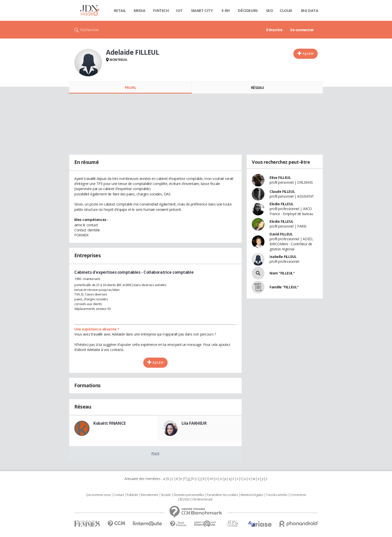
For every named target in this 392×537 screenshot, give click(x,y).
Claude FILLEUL (282, 191)
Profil (130, 88)
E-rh (226, 10)
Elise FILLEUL (280, 178)
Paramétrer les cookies (222, 495)
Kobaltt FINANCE (110, 423)
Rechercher (90, 30)
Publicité (132, 495)
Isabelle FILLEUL (283, 257)
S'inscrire (274, 30)
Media (139, 10)
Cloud (286, 10)
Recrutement (149, 495)
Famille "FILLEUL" (284, 287)
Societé (166, 495)
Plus (155, 453)
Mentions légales (252, 495)
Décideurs (248, 10)
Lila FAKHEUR (194, 423)
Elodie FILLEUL (281, 204)
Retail (120, 10)
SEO (270, 10)
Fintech (161, 10)
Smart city (202, 10)
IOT (179, 10)
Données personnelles (189, 495)
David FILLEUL (281, 234)
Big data (310, 10)
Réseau (257, 88)
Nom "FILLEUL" (282, 273)
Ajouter (308, 53)
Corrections (298, 495)
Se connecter (302, 30)
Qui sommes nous (98, 495)
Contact (119, 495)
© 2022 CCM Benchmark (196, 499)
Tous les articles (277, 495)
